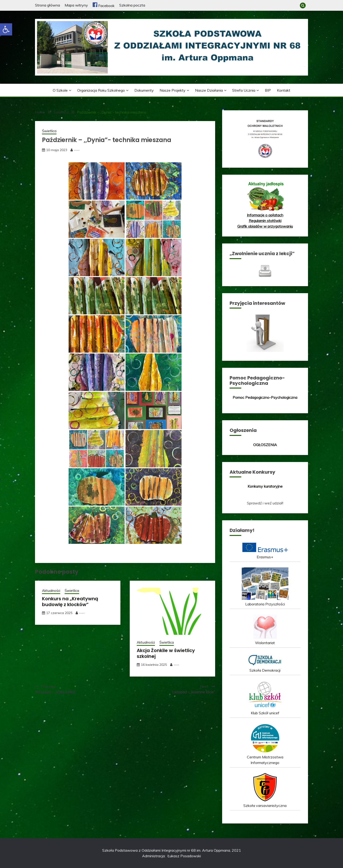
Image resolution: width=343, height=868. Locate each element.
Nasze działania (209, 90)
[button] (6, 29)
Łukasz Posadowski (184, 856)
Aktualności (51, 591)
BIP (268, 90)
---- (77, 150)
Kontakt (284, 90)
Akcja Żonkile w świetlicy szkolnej (166, 653)
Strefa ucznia (244, 90)
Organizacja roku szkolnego (101, 90)
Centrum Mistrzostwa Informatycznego (265, 757)
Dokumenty (144, 90)
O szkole (60, 90)
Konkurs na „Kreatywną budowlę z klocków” (70, 602)
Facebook (104, 6)
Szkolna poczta (132, 5)
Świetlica (49, 131)
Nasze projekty (173, 90)
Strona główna (47, 5)
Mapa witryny (76, 5)
